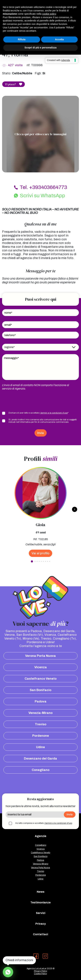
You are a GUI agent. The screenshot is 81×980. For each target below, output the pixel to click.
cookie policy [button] (49, 14)
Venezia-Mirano (40, 713)
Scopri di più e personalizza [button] (40, 48)
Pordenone (41, 736)
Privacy (41, 924)
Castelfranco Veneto (41, 679)
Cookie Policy (40, 974)
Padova (41, 701)
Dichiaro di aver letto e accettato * (39, 413)
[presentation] (28, 401)
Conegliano (41, 770)
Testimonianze (40, 902)
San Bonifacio (40, 690)
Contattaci (40, 934)
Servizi (41, 913)
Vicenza (41, 667)
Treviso (41, 724)
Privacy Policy (41, 971)
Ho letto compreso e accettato (44, 823)
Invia (41, 433)
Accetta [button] (59, 39)
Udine (40, 747)
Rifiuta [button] (22, 39)
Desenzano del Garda (40, 759)
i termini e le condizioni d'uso (54, 413)
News (41, 892)
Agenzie (41, 836)
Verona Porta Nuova (40, 656)
